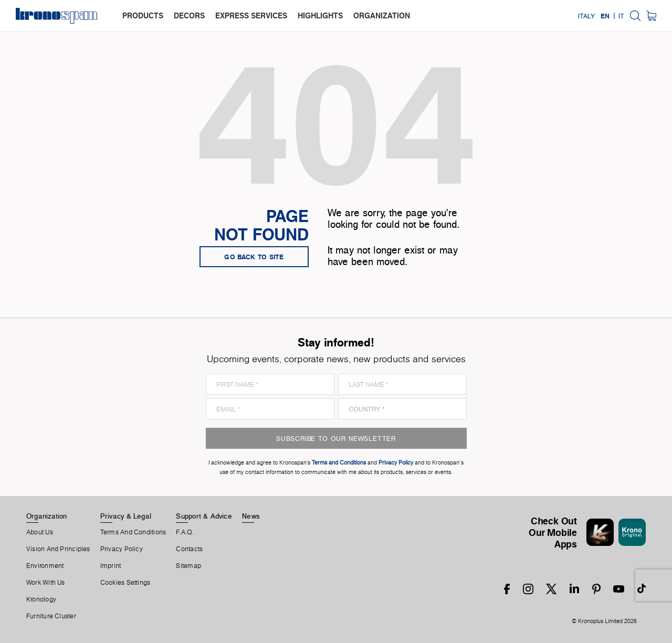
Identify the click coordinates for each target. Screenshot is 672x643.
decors (189, 15)
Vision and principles (58, 549)
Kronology (41, 599)
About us (40, 532)
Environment (45, 566)
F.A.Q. (185, 532)
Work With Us (46, 583)
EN (605, 16)
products (143, 15)
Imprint (111, 566)
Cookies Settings (125, 583)
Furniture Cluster (51, 616)
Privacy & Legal (126, 516)
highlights (320, 15)
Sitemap (188, 566)
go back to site (254, 257)
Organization (47, 516)
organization (382, 15)
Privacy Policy (122, 549)
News (251, 516)
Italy (586, 16)
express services (251, 15)
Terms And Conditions (133, 532)
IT (621, 16)
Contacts (189, 549)
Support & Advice (204, 516)
